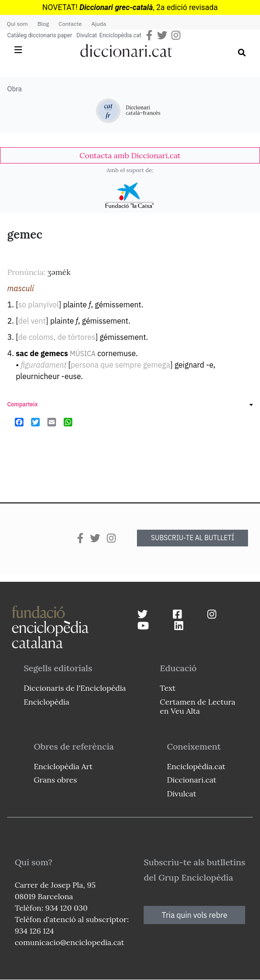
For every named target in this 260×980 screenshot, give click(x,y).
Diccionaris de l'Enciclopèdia (75, 688)
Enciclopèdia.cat (120, 35)
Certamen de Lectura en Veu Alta (198, 706)
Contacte (70, 24)
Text (168, 688)
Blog (43, 24)
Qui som (17, 24)
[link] (130, 155)
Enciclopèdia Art (63, 766)
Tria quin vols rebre (195, 915)
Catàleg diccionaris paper (40, 35)
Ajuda (99, 24)
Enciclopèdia (46, 702)
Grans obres (55, 780)
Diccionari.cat (191, 780)
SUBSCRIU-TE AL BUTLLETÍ (192, 538)
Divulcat (87, 35)
